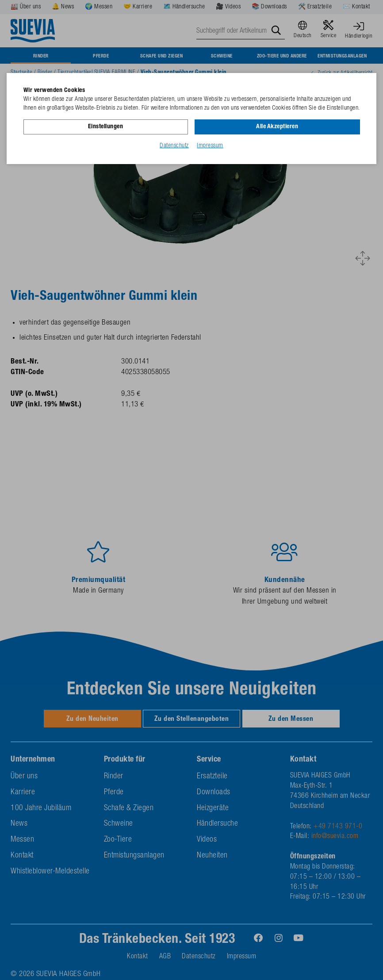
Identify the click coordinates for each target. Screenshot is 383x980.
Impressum (210, 145)
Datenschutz (174, 145)
